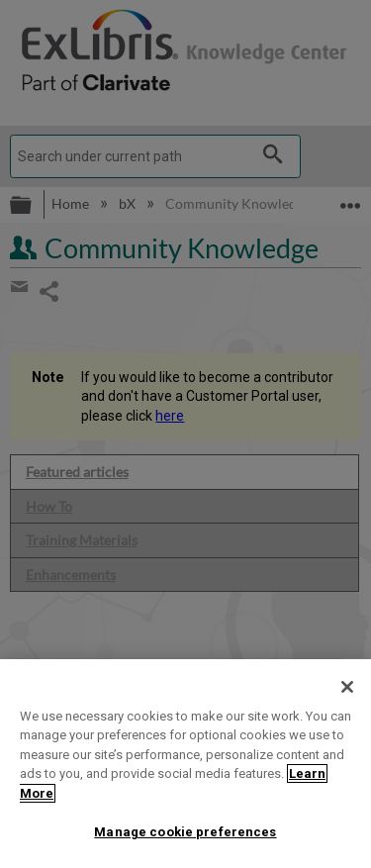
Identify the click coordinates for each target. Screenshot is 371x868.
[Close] (347, 687)
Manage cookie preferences (185, 832)
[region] (185, 764)
